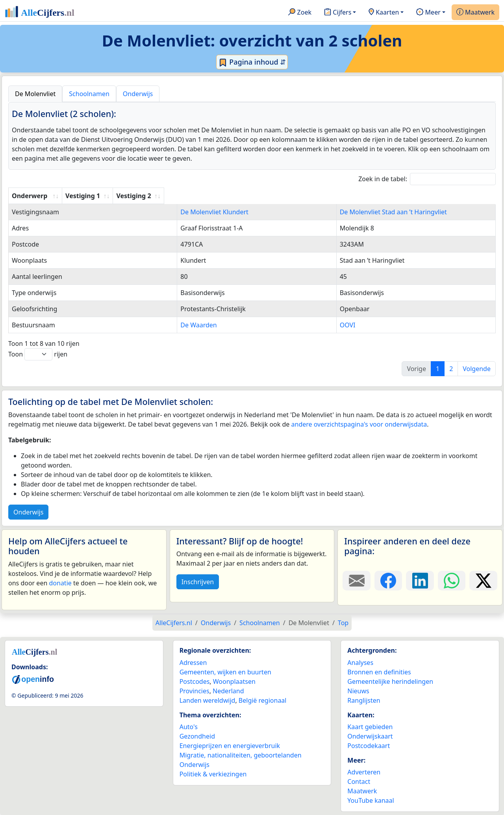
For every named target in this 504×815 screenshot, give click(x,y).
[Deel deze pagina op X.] (483, 581)
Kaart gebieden (370, 727)
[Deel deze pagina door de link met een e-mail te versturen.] (357, 581)
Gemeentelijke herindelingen (390, 681)
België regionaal (263, 700)
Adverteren (364, 772)
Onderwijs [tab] (138, 94)
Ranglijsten (364, 700)
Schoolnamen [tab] (89, 94)
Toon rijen (38, 354)
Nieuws (358, 691)
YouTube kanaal (371, 800)
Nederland (228, 691)
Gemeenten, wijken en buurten (225, 672)
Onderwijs (28, 512)
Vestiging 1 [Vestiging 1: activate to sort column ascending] (156, 196)
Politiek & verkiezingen (213, 774)
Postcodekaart (369, 746)
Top (343, 623)
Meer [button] (428, 13)
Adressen (193, 663)
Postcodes (195, 681)
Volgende (477, 369)
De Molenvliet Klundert (173, 212)
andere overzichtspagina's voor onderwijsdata (359, 424)
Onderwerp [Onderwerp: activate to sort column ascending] (30, 196)
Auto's (189, 727)
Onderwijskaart (370, 736)
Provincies (195, 691)
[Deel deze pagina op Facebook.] (388, 581)
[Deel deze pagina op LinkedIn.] (420, 581)
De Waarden (157, 325)
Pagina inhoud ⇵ (252, 62)
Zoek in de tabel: (427, 179)
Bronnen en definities (379, 672)
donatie (60, 583)
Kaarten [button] (384, 13)
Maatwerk (475, 13)
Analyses (360, 663)
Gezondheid (197, 736)
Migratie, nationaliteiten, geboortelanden (241, 755)
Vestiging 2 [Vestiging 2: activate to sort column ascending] (308, 196)
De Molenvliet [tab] (35, 94)
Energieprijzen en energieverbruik (230, 746)
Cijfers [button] (338, 13)
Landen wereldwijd (208, 700)
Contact (359, 782)
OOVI (299, 325)
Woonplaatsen (234, 681)
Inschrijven (198, 582)
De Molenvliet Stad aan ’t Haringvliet (345, 212)
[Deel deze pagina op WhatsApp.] (452, 581)
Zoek (300, 13)
